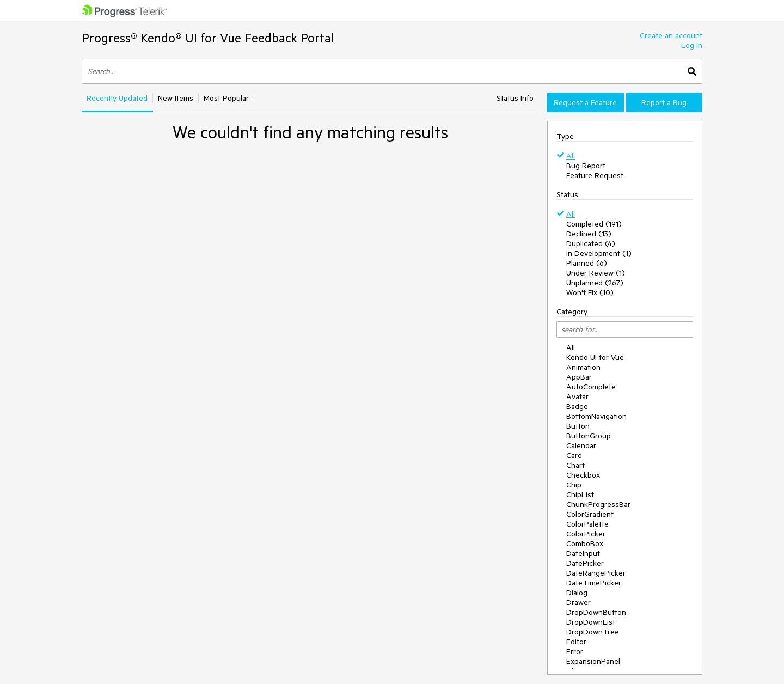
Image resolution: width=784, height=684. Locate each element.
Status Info (515, 98)
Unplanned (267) (595, 283)
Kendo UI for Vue (595, 357)
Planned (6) (587, 263)
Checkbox (583, 475)
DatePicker (585, 563)
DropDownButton (596, 612)
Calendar (581, 445)
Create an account (671, 35)
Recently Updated (117, 98)
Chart (575, 465)
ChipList (580, 494)
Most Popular (226, 98)
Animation (583, 367)
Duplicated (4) (591, 243)
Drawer (578, 602)
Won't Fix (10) (590, 292)
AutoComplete (591, 387)
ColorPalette (587, 524)
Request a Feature (585, 102)
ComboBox (585, 543)
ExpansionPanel (593, 661)
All (571, 156)
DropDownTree (593, 632)
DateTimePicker (594, 583)
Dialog (577, 593)
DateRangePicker (596, 573)
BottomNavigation (596, 416)
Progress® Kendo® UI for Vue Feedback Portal (208, 38)
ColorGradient (590, 514)
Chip (574, 485)
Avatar (577, 396)
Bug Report (586, 166)
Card (574, 455)
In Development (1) (599, 253)
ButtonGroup (589, 436)
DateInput (583, 553)
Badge (577, 406)
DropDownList (591, 622)
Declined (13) (589, 234)
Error (575, 651)
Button (578, 426)
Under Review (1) (596, 273)
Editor (576, 642)
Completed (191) (594, 224)
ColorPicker (586, 534)
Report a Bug (664, 102)
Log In (692, 45)
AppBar (579, 377)
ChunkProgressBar (598, 504)
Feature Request (595, 175)
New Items (176, 98)
